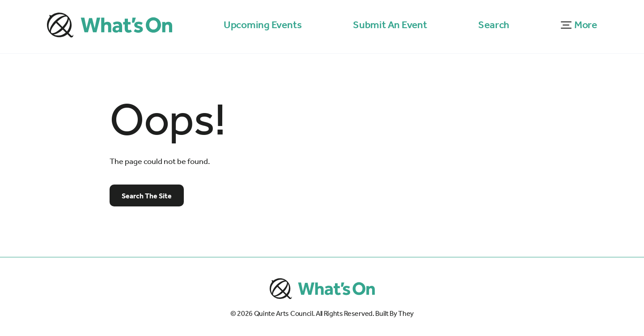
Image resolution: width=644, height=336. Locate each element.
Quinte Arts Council (284, 314)
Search (494, 25)
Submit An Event (390, 25)
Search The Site (147, 196)
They (406, 314)
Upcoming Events (263, 25)
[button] (579, 25)
